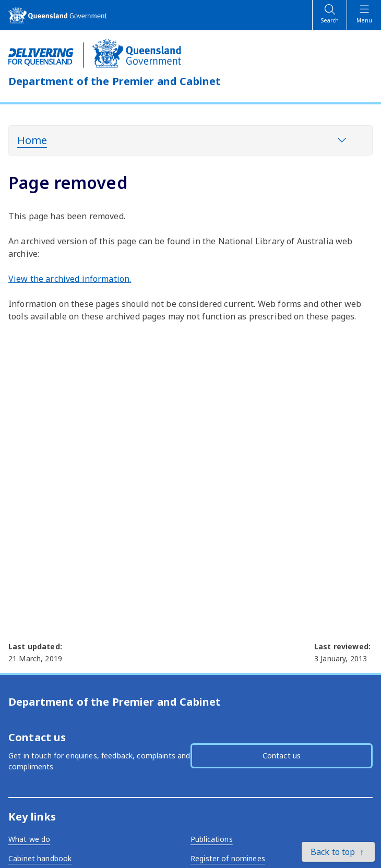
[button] (338, 852)
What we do (29, 839)
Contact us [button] (282, 756)
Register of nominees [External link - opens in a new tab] (228, 858)
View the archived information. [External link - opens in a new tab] (70, 279)
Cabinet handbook (40, 858)
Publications (212, 839)
